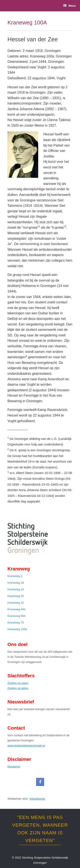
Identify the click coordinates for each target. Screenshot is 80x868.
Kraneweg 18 (16, 583)
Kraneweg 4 (15, 576)
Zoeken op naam (18, 683)
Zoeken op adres (18, 688)
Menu (70, 6)
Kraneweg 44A (17, 609)
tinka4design (37, 799)
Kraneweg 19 (16, 589)
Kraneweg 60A (17, 616)
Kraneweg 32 (16, 603)
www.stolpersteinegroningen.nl (26, 746)
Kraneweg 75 (16, 623)
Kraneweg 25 (16, 596)
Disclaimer (14, 767)
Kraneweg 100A (17, 629)
